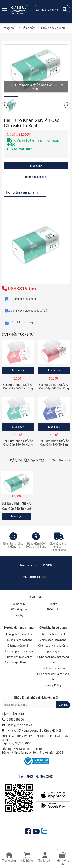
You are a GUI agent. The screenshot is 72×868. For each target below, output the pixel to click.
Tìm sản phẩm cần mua (19, 651)
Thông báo (53, 610)
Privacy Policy (53, 685)
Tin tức (53, 604)
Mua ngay (36, 166)
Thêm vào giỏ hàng (36, 177)
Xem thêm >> (61, 460)
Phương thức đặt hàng (19, 640)
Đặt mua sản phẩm (19, 646)
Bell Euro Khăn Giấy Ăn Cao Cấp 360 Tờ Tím (54, 443)
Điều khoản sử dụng (53, 628)
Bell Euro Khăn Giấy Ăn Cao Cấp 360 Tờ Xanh (18, 443)
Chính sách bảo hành (53, 634)
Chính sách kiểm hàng (53, 640)
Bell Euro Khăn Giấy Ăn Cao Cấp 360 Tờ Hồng (18, 387)
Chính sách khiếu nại (53, 668)
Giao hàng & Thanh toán (19, 662)
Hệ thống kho (19, 610)
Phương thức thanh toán (19, 634)
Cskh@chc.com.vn (19, 725)
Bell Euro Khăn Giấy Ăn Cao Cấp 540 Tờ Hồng (54, 387)
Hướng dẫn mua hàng (19, 628)
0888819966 (42, 565)
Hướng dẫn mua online (19, 657)
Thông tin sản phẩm (21, 192)
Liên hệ (19, 615)
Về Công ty (19, 604)
